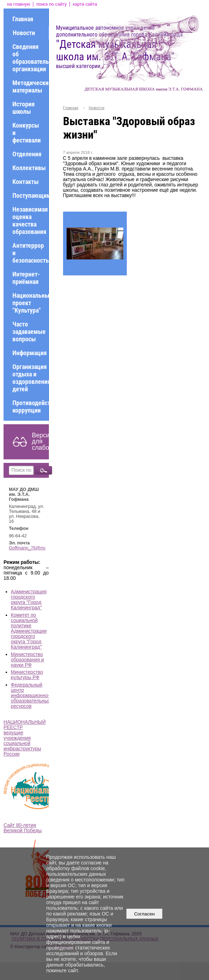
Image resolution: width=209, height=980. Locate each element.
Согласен (144, 914)
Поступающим (30, 195)
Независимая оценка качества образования (30, 220)
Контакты (26, 182)
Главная (23, 19)
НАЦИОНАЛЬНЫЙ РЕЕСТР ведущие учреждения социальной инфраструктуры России (25, 738)
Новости (24, 33)
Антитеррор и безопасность (30, 253)
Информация (30, 353)
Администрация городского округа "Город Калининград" (29, 600)
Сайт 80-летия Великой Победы (23, 828)
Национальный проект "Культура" (30, 303)
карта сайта (85, 4)
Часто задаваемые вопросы (29, 332)
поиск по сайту (51, 4)
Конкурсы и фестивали (27, 133)
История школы (24, 108)
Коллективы (29, 168)
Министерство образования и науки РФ (27, 660)
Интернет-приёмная (26, 278)
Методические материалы (30, 86)
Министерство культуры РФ (27, 675)
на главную (19, 4)
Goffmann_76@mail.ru (31, 548)
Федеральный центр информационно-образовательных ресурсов (31, 696)
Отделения (27, 154)
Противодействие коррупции (30, 407)
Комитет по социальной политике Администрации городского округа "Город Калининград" (29, 631)
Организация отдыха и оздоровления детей (30, 378)
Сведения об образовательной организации (30, 58)
